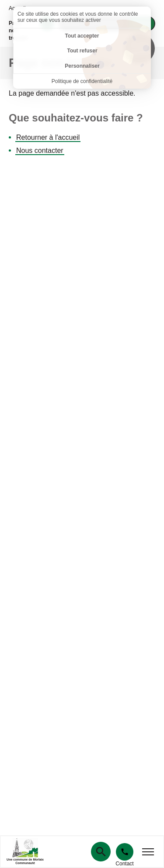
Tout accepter (82, 36)
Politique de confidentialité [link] (82, 81)
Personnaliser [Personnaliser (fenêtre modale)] (82, 66)
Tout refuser (82, 51)
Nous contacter (40, 150)
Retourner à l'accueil (48, 137)
